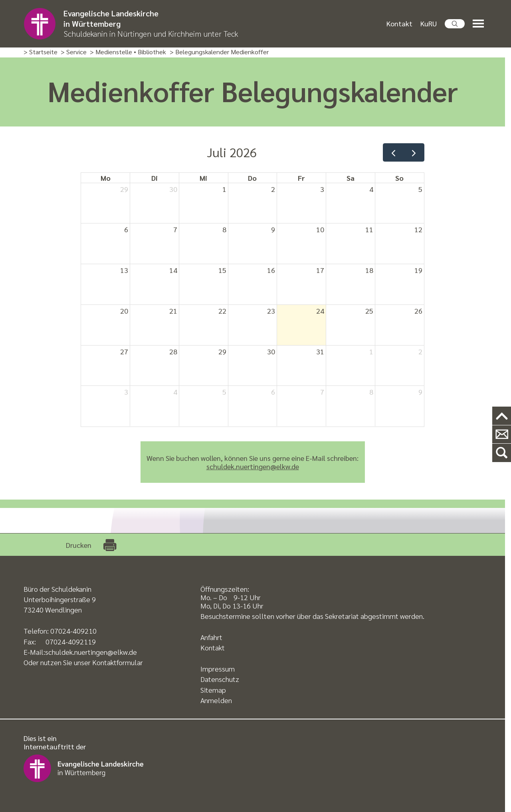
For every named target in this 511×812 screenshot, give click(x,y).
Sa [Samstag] (351, 178)
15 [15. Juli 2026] (222, 270)
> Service (74, 52)
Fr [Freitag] (301, 178)
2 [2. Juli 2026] (273, 189)
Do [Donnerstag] (252, 178)
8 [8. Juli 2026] (224, 229)
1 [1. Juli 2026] (224, 189)
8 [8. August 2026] (371, 392)
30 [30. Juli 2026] (271, 351)
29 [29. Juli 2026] (222, 351)
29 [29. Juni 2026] (124, 189)
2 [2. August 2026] (420, 351)
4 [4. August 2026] (175, 392)
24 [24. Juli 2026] (320, 311)
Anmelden (216, 700)
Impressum (218, 669)
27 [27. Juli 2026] (124, 351)
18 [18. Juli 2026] (369, 270)
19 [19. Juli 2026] (418, 270)
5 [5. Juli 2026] (420, 189)
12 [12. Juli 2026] (418, 229)
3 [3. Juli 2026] (322, 189)
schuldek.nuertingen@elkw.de (253, 466)
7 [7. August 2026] (322, 392)
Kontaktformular (118, 662)
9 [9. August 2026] (420, 392)
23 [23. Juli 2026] (271, 311)
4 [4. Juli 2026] (371, 189)
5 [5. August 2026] (224, 392)
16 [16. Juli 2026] (271, 270)
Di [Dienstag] (154, 178)
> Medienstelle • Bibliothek (128, 52)
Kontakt (399, 23)
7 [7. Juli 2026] (175, 229)
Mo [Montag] (106, 178)
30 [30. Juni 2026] (173, 189)
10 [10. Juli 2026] (320, 229)
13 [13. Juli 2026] (124, 270)
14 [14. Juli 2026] (173, 270)
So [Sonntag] (399, 178)
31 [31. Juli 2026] (320, 351)
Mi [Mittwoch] (203, 178)
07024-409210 (73, 631)
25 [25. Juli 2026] (369, 311)
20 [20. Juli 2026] (124, 311)
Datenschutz (220, 679)
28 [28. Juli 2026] (173, 351)
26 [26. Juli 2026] (418, 311)
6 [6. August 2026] (273, 392)
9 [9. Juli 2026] (273, 229)
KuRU (429, 23)
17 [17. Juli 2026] (320, 270)
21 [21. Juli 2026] (173, 311)
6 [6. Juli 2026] (126, 229)
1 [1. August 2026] (371, 351)
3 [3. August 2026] (126, 392)
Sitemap (213, 690)
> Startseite (41, 52)
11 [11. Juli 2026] (369, 229)
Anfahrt (211, 637)
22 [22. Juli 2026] (222, 311)
